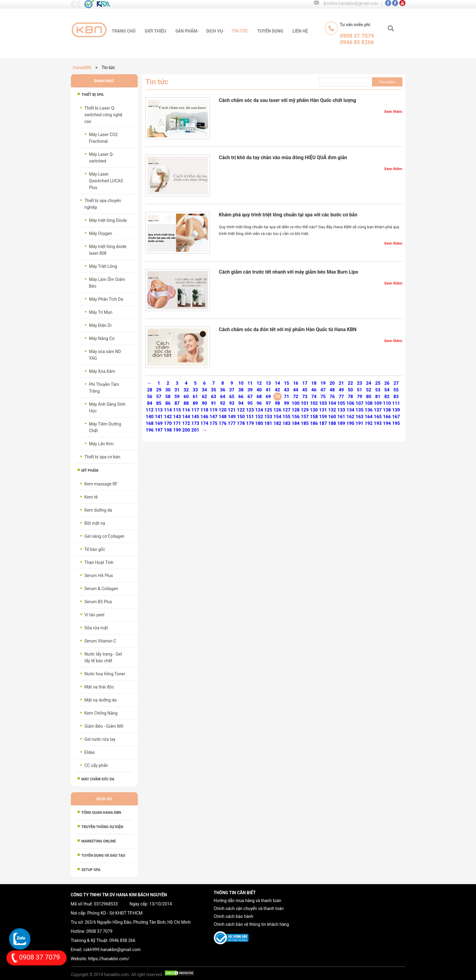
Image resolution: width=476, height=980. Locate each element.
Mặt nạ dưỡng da (101, 700)
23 (359, 383)
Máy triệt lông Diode (108, 220)
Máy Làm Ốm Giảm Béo (107, 283)
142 (168, 417)
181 (268, 423)
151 (250, 417)
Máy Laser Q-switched (101, 158)
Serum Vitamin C (100, 641)
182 (277, 423)
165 (378, 417)
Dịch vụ (214, 31)
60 (186, 397)
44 (295, 390)
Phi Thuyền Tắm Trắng (104, 388)
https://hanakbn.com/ (109, 959)
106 (350, 403)
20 (332, 383)
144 (186, 417)
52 (368, 390)
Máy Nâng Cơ (102, 338)
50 (350, 390)
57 (159, 397)
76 (332, 397)
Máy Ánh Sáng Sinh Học (107, 408)
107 (360, 403)
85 (159, 403)
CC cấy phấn (96, 765)
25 (378, 383)
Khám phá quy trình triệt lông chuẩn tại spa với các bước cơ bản (288, 215)
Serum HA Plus (99, 576)
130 (314, 410)
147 (214, 417)
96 (259, 403)
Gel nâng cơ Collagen (105, 536)
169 (159, 423)
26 (387, 383)
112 (150, 410)
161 (341, 417)
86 (168, 403)
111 (396, 403)
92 (222, 403)
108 (369, 403)
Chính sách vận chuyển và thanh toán (249, 908)
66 (241, 397)
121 (232, 410)
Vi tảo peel (95, 615)
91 (213, 403)
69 (268, 397)
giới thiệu (155, 31)
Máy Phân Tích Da (106, 299)
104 (332, 403)
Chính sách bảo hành (234, 916)
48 (332, 390)
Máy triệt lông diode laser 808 (108, 250)
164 (369, 417)
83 (396, 397)
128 (296, 410)
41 (268, 390)
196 (150, 430)
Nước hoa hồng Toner (105, 674)
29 (159, 390)
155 (287, 417)
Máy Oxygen (101, 233)
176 (223, 423)
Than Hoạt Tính (99, 562)
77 (341, 397)
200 (186, 430)
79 (359, 397)
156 (296, 417)
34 (204, 390)
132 (332, 410)
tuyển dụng (270, 31)
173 (195, 423)
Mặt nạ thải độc (99, 687)
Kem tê (91, 497)
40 (259, 390)
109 (378, 403)
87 (177, 403)
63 (213, 397)
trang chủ (124, 31)
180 (259, 423)
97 (268, 403)
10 (241, 383)
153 (268, 417)
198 (168, 430)
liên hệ (300, 31)
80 (368, 397)
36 (222, 390)
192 (369, 423)
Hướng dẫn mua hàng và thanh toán (248, 901)
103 (323, 403)
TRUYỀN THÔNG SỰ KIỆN (102, 827)
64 (222, 397)
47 (323, 390)
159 (323, 417)
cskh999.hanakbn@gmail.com (112, 950)
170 (168, 423)
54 (387, 390)
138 (387, 410)
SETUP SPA (91, 870)
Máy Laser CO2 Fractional (103, 138)
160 (332, 417)
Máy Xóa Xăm (102, 371)
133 (341, 410)
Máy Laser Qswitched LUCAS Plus (106, 181)
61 (195, 397)
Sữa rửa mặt (96, 628)
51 (359, 390)
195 (396, 423)
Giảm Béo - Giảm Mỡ (104, 726)
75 (323, 397)
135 (360, 410)
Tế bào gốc (95, 549)
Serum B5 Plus (98, 602)
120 (223, 410)
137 (378, 410)
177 (232, 423)
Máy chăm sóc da (98, 779)
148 (223, 417)
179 (250, 423)
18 (314, 383)
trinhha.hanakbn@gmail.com (351, 3)
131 (323, 410)
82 (387, 397)
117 (195, 410)
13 (268, 383)
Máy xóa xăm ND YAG (105, 355)
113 (159, 410)
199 (177, 430)
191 (360, 423)
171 (177, 423)
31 (177, 390)
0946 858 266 (122, 940)
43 (286, 390)
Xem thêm (393, 112)
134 (350, 410)
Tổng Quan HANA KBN (101, 813)
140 (150, 417)
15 (286, 383)
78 (350, 397)
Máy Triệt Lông (103, 266)
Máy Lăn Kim (101, 444)
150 (241, 417)
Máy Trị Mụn (101, 312)
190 (350, 423)
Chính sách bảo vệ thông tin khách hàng (251, 924)
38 (241, 390)
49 (341, 390)
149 (232, 417)
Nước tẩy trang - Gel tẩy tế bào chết (103, 657)
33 (195, 390)
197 (159, 430)
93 (232, 403)
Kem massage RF (101, 484)
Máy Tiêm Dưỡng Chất (105, 427)
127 (287, 410)
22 (350, 383)
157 (305, 417)
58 (168, 397)
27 (396, 383)
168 (150, 423)
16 (295, 383)
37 (232, 390)
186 (314, 423)
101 (305, 403)
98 (277, 403)
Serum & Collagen (101, 589)
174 (204, 423)
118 (204, 410)
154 (277, 417)
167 (396, 417)
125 (268, 410)
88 (186, 403)
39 (250, 390)
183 (287, 423)
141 (159, 417)
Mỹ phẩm (90, 471)
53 (378, 390)
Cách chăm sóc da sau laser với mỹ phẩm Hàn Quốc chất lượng (288, 100)
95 (250, 403)
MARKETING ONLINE (99, 841)
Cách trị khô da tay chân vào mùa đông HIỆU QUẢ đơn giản (283, 157)
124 (259, 410)
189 (341, 423)
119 (214, 410)
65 (232, 397)
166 (387, 417)
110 (387, 403)
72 (295, 397)
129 (305, 410)
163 (360, 417)
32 (186, 390)
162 (350, 417)
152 (259, 417)
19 (323, 383)
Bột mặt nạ (95, 523)
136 (369, 410)
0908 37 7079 (99, 931)
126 (277, 410)
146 (204, 417)
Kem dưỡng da (98, 510)
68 (259, 397)
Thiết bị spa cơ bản (102, 457)
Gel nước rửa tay (100, 739)
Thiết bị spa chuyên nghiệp (103, 204)
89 (195, 403)
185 (305, 423)
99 (286, 403)
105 (341, 403)
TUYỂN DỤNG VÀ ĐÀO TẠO (104, 856)
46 (314, 390)
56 (149, 397)
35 (213, 390)
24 (368, 383)
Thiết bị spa (93, 95)
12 (259, 383)
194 (387, 423)
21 (341, 383)
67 (250, 397)
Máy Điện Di (100, 325)
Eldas (90, 752)
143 (177, 417)
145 (195, 417)
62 (204, 397)
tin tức (240, 31)
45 (305, 390)
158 (314, 417)
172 (186, 423)
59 (177, 397)
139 (396, 410)
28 (149, 390)
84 (149, 403)
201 (195, 430)
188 (332, 423)
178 (241, 423)
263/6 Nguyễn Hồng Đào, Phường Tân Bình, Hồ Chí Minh (137, 922)
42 (277, 390)
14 (277, 383)
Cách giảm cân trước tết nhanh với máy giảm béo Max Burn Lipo (289, 272)
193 (378, 423)
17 (305, 383)
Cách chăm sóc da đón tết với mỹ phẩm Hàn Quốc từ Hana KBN (288, 329)
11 (250, 383)
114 (168, 410)
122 (241, 410)
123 (250, 410)
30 (168, 390)
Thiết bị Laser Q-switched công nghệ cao (104, 115)
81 (378, 397)
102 (314, 403)
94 (241, 403)
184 (296, 423)
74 (314, 397)
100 (296, 403)
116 (186, 410)
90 (204, 403)
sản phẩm (186, 31)
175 (214, 423)
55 (396, 390)
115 (177, 410)
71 (286, 397)
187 (323, 423)
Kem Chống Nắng (101, 713)
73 (305, 397)
